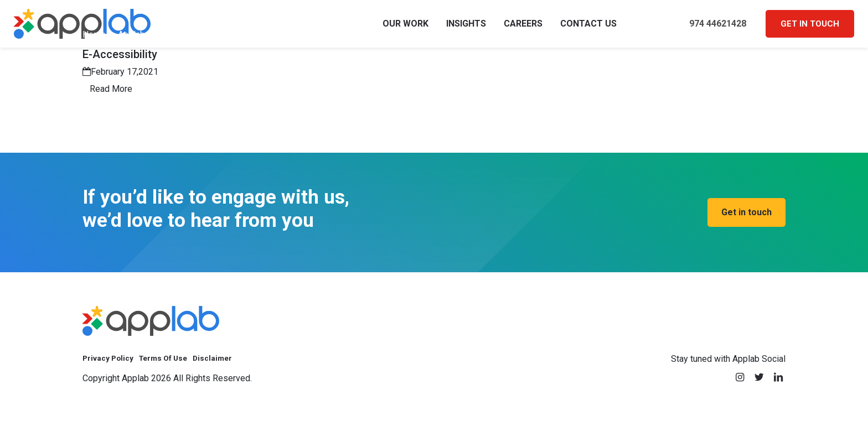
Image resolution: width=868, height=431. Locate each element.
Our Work (405, 28)
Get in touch (810, 29)
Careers (523, 28)
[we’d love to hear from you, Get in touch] (746, 222)
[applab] (151, 331)
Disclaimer (234, 369)
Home (94, 45)
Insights (466, 28)
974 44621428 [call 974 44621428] (709, 29)
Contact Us (588, 28)
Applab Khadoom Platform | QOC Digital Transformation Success (243, 45)
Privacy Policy (112, 369)
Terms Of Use (177, 369)
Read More (111, 99)
